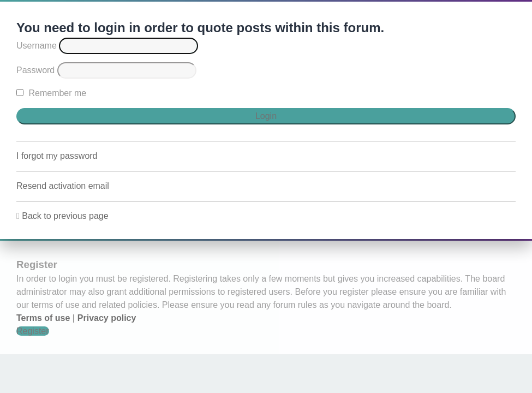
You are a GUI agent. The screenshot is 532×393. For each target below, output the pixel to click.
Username (37, 46)
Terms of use (43, 318)
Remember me (51, 93)
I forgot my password (57, 156)
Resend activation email (63, 186)
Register (33, 331)
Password (35, 70)
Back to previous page (65, 216)
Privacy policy (107, 318)
